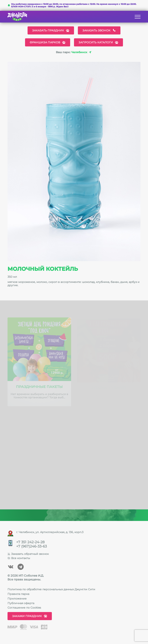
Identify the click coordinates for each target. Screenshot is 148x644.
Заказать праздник (51, 30)
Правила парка (18, 594)
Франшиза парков (48, 42)
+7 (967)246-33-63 (32, 546)
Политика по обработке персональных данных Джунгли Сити (51, 589)
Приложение (17, 599)
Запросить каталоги (98, 42)
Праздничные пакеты (39, 388)
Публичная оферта (21, 603)
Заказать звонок (99, 30)
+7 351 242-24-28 (30, 542)
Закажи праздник (30, 616)
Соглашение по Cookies (24, 608)
